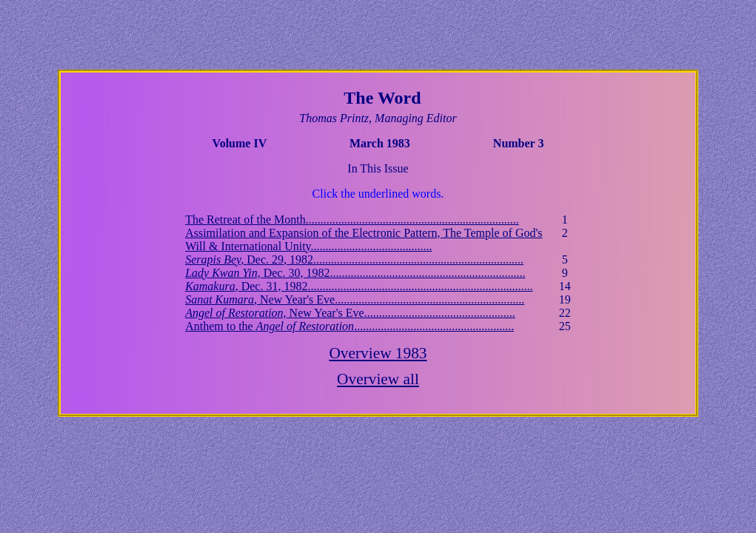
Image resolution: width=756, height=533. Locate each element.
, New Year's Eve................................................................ (355, 299)
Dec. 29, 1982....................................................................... (354, 259)
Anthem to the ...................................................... (349, 326)
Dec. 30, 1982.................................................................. (355, 273)
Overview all (378, 379)
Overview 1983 (378, 353)
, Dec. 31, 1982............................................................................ (359, 286)
